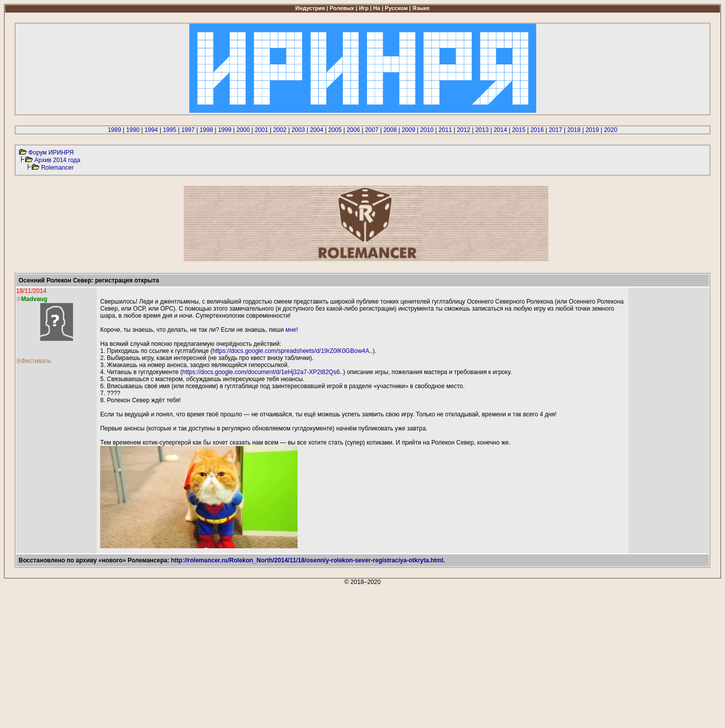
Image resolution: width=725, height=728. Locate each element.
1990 (133, 130)
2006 (353, 130)
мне (291, 330)
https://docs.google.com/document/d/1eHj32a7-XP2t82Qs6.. (263, 372)
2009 (409, 130)
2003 (298, 130)
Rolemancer (58, 168)
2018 (574, 130)
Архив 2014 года (57, 160)
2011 (445, 130)
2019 (592, 130)
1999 (225, 130)
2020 (610, 130)
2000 (243, 130)
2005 (335, 130)
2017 (556, 130)
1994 (151, 130)
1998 (206, 130)
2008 (390, 130)
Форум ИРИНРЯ (51, 153)
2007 (372, 130)
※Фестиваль (34, 361)
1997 (188, 130)
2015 (519, 130)
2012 (463, 130)
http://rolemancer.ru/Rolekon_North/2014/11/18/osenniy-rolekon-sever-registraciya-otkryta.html (307, 560)
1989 (115, 130)
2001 (262, 130)
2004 (316, 130)
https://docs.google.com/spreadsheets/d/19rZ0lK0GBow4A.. (293, 351)
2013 (482, 130)
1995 (169, 130)
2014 (500, 130)
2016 (537, 130)
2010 (427, 130)
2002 (280, 130)
